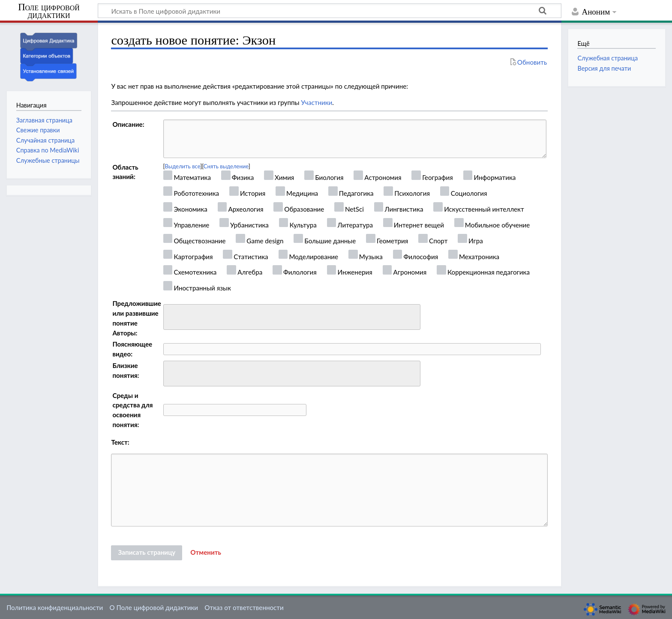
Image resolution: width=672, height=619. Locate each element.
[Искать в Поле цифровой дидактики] (330, 11)
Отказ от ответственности (244, 607)
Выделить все (183, 166)
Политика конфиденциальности (55, 607)
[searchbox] (172, 316)
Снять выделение (226, 166)
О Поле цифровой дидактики (154, 607)
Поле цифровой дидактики (49, 11)
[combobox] (292, 317)
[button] (206, 553)
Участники (316, 102)
